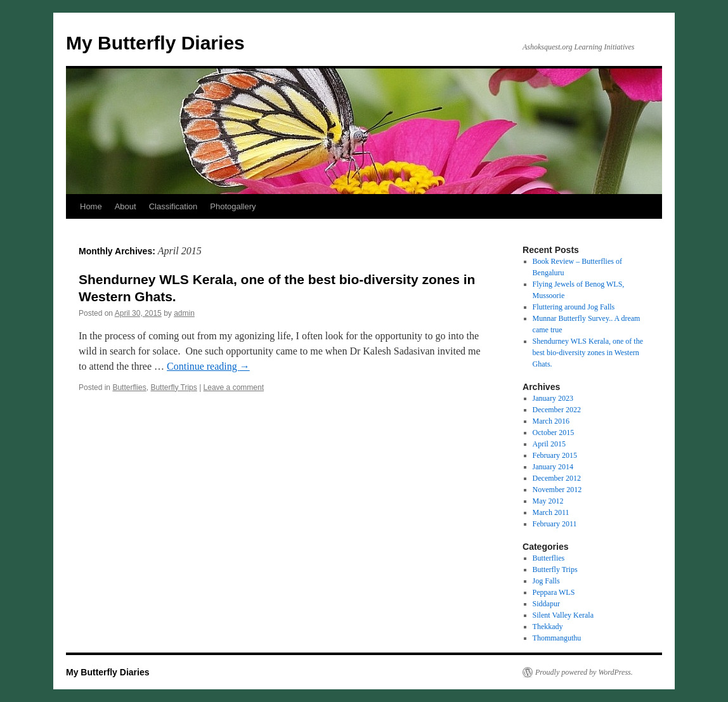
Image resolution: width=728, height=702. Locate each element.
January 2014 (553, 467)
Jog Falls (546, 581)
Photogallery (233, 206)
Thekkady (548, 627)
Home (91, 206)
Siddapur (546, 604)
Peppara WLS (554, 592)
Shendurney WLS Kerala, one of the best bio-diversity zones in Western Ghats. (588, 353)
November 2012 (557, 490)
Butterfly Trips (173, 387)
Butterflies (129, 387)
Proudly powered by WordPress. (584, 672)
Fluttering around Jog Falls (574, 307)
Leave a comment (234, 387)
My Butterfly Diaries (155, 43)
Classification (173, 206)
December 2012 (557, 478)
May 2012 (548, 501)
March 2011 (551, 512)
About (126, 206)
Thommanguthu (557, 638)
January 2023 (553, 398)
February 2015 (555, 455)
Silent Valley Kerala (563, 615)
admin (184, 313)
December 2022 (557, 410)
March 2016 (551, 421)
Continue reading (208, 366)
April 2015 (549, 444)
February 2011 (555, 524)
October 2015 (554, 432)
